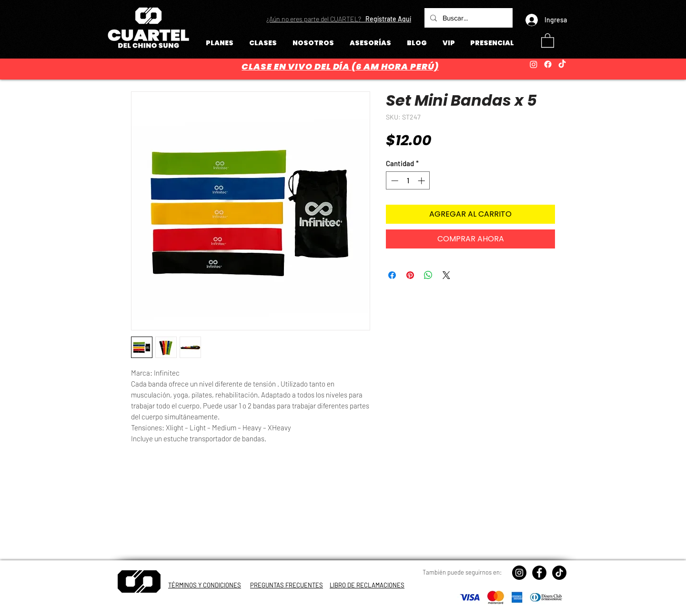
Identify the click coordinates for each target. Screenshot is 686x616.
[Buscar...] (468, 18)
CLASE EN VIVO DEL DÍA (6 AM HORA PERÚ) (340, 66)
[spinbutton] (408, 181)
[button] (339, 19)
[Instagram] (534, 64)
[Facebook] (548, 64)
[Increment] (422, 181)
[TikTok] (562, 64)
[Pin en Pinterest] (410, 275)
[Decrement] (394, 181)
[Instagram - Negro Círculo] (519, 573)
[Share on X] (446, 275)
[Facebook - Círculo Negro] (539, 573)
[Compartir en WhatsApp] (428, 275)
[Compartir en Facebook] (392, 275)
